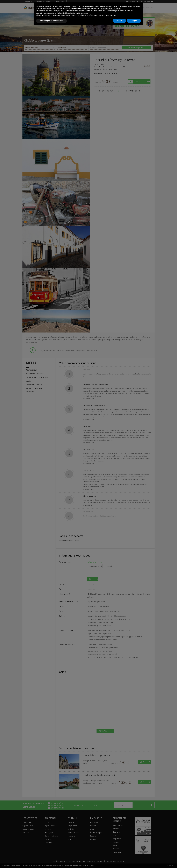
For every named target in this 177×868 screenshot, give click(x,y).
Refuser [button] (119, 862)
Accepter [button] (134, 862)
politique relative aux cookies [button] (111, 850)
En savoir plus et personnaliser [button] (51, 862)
